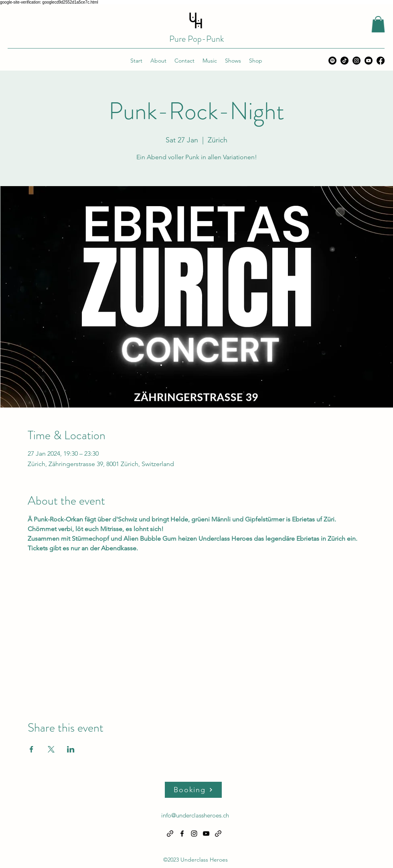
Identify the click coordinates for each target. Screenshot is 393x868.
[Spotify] (332, 61)
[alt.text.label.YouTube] (369, 61)
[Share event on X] (51, 749)
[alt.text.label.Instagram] (357, 61)
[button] (378, 24)
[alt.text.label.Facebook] (381, 61)
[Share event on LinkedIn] (71, 749)
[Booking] (193, 790)
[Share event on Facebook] (31, 749)
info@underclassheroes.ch (195, 815)
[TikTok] (344, 61)
